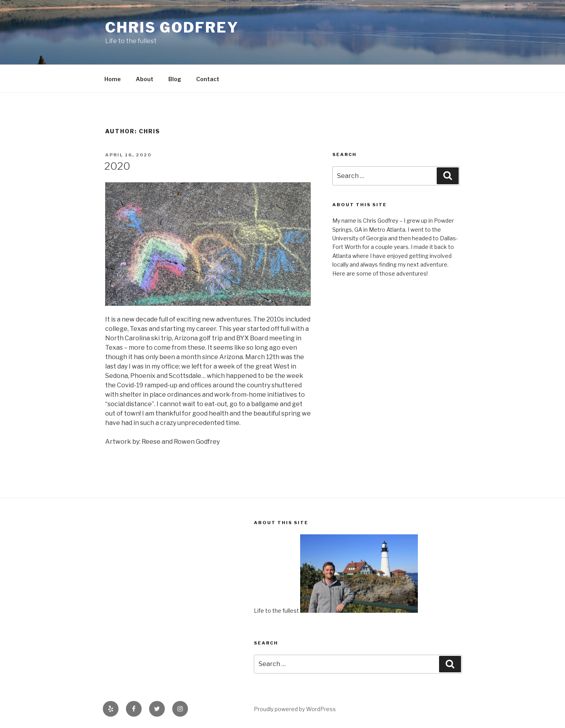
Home (113, 79)
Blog (175, 79)
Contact (208, 79)
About (145, 79)
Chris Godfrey (172, 27)
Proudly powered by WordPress (295, 709)
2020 (117, 166)
